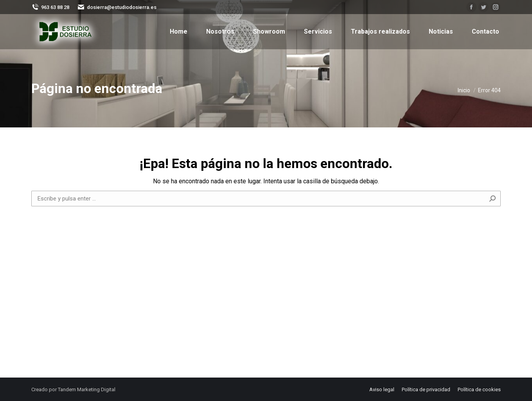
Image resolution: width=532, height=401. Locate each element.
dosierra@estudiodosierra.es (117, 7)
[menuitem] (179, 32)
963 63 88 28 (50, 7)
